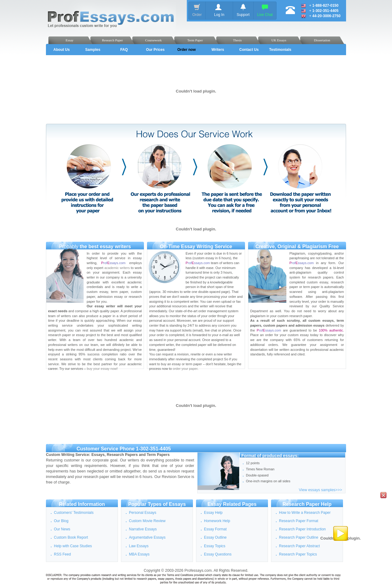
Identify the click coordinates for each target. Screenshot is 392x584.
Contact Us (249, 50)
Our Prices (155, 50)
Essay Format (215, 529)
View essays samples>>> (320, 490)
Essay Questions (218, 554)
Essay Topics (215, 546)
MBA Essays (139, 554)
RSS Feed (62, 554)
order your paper (185, 369)
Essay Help (213, 513)
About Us (61, 50)
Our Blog (61, 521)
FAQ (124, 50)
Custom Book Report (71, 537)
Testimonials (280, 50)
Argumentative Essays (147, 537)
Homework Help (217, 521)
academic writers (117, 268)
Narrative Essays (143, 529)
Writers (218, 50)
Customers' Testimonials (74, 513)
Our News (62, 529)
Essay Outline (215, 537)
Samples (93, 50)
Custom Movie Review (147, 521)
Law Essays (139, 546)
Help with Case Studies (73, 546)
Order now (187, 50)
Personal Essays (143, 513)
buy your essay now (102, 369)
